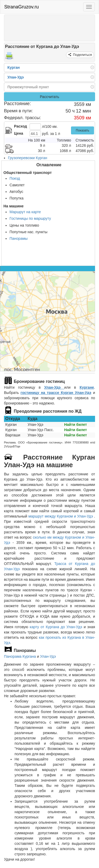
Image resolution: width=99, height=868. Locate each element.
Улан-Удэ (54, 387)
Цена (18, 133)
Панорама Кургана (20, 656)
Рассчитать (49, 97)
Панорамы (19, 238)
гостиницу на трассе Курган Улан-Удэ (56, 393)
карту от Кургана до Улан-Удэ (56, 627)
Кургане (87, 387)
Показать (82, 130)
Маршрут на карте (25, 212)
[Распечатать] (9, 57)
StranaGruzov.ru (22, 7)
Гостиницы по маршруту (30, 218)
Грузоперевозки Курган (28, 158)
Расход (20, 126)
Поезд (15, 178)
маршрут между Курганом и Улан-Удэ (61, 516)
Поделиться (82, 55)
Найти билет (76, 425)
